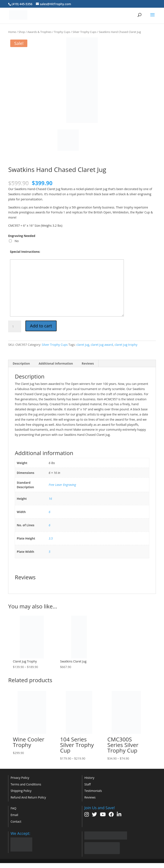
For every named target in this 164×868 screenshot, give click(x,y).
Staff (88, 784)
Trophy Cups (62, 32)
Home (12, 32)
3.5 (51, 538)
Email (14, 815)
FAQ (13, 808)
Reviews (90, 797)
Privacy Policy (20, 778)
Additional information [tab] (56, 363)
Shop (22, 32)
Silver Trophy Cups (85, 32)
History (89, 778)
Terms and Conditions (26, 784)
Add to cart (41, 326)
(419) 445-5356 (22, 4)
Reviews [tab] (88, 363)
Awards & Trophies (39, 32)
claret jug (83, 345)
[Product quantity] (15, 327)
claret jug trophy (126, 345)
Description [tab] (21, 363)
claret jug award (102, 345)
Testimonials (93, 791)
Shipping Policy (21, 791)
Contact (16, 821)
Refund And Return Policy (28, 797)
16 (50, 499)
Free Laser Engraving (62, 485)
